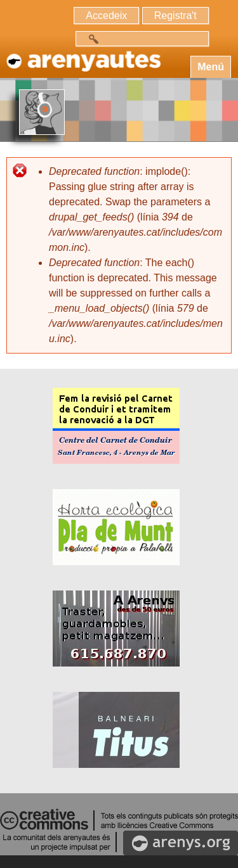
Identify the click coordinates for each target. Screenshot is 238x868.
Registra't (175, 16)
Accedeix (106, 16)
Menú (211, 67)
